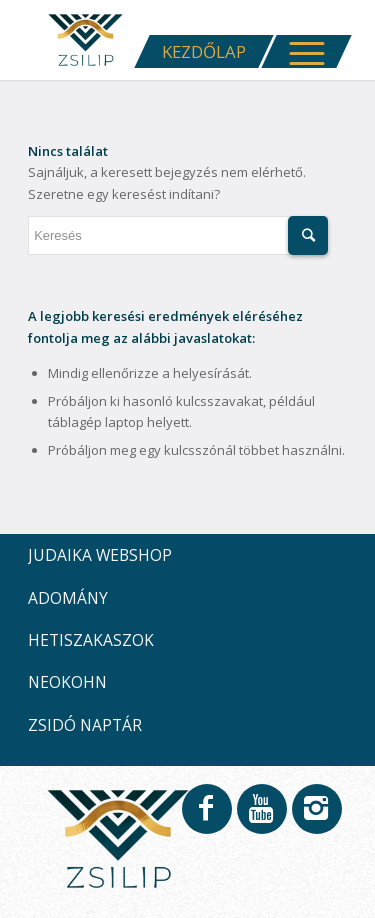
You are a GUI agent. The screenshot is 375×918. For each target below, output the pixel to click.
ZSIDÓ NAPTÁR (85, 725)
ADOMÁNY (68, 598)
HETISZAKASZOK (91, 640)
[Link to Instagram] (316, 818)
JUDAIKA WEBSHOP (100, 555)
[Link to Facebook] (206, 818)
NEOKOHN (67, 682)
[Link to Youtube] (261, 818)
